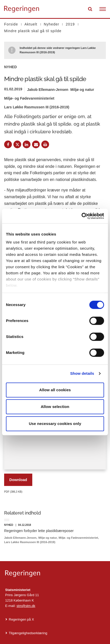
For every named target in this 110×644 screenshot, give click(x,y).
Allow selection (55, 407)
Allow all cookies (55, 390)
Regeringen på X (21, 619)
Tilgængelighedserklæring (28, 633)
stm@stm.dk (26, 606)
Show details (82, 373)
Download (18, 480)
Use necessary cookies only (55, 424)
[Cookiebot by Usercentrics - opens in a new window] (81, 216)
